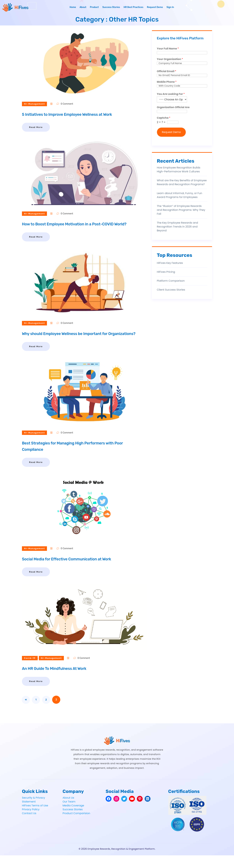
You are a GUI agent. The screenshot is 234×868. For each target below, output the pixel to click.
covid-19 (31, 671)
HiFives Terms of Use (35, 818)
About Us (68, 810)
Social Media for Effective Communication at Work (79, 571)
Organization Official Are (173, 107)
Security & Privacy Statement (33, 812)
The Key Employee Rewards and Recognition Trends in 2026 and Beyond (177, 227)
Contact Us (29, 826)
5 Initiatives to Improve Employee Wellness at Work (80, 114)
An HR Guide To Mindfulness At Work (63, 681)
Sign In (170, 7)
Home (73, 7)
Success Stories (111, 7)
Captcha (164, 118)
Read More (36, 127)
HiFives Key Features (170, 263)
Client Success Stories (171, 290)
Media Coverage (73, 818)
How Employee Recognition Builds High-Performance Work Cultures (179, 170)
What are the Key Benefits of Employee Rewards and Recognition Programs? (182, 182)
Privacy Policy (31, 822)
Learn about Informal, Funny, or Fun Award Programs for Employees (179, 195)
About (83, 7)
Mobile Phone (167, 82)
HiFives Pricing (166, 272)
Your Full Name (168, 49)
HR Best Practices (133, 7)
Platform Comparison (171, 281)
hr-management (36, 104)
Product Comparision (76, 826)
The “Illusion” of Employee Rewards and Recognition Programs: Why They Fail (181, 210)
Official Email (166, 71)
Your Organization (170, 59)
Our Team (69, 814)
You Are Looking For (171, 94)
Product (94, 7)
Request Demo (155, 7)
